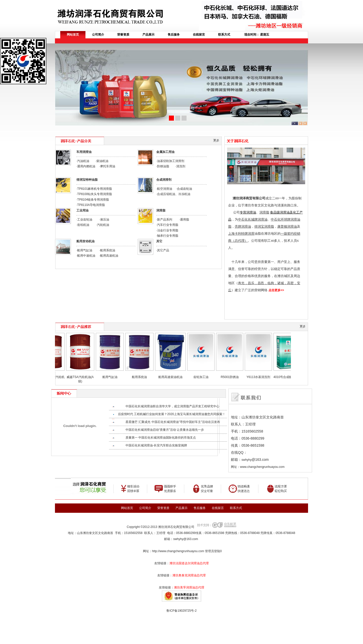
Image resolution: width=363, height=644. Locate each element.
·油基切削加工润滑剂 (170, 161)
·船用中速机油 (86, 256)
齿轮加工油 (204, 377)
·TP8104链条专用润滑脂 (93, 200)
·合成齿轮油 (184, 189)
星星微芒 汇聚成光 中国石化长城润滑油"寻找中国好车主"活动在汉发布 (173, 422)
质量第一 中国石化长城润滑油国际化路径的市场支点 (161, 438)
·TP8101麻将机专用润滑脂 (94, 189)
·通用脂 (184, 220)
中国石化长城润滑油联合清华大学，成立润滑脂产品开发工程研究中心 (172, 406)
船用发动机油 (85, 241)
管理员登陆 (213, 551)
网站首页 (73, 35)
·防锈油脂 (163, 166)
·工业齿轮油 (84, 220)
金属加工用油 (165, 152)
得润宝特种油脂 (87, 180)
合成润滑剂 (164, 180)
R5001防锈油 (233, 377)
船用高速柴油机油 (174, 377)
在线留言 (199, 35)
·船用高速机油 (109, 256)
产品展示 (148, 35)
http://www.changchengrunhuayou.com (178, 551)
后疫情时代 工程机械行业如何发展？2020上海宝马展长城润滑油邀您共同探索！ (172, 414)
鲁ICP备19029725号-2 (181, 611)
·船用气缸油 (84, 250)
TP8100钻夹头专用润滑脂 (95, 194)
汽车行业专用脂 (168, 225)
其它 (159, 241)
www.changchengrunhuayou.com (262, 467)
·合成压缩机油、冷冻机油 (173, 194)
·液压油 (104, 220)
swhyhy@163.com (186, 539)
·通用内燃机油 (86, 166)
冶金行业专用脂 (168, 230)
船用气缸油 (113, 377)
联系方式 (224, 35)
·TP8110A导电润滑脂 (91, 205)
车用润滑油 (84, 152)
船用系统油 (143, 377)
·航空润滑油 (164, 189)
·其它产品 (163, 250)
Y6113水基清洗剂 (262, 377)
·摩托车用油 (107, 166)
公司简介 (98, 35)
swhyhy (247, 460)
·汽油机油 (83, 161)
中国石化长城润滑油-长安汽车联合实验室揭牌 (156, 445)
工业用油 (82, 210)
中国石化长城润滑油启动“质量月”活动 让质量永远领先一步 (165, 430)
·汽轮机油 (103, 225)
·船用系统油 (107, 250)
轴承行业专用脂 (168, 236)
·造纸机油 (83, 225)
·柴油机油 (102, 161)
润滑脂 (161, 210)
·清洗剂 (180, 166)
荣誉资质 (123, 35)
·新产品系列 (164, 220)
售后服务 (174, 35)
